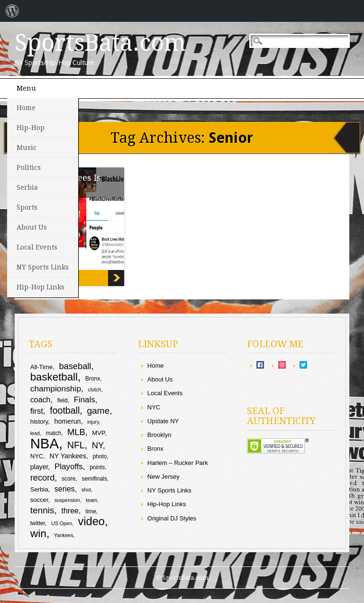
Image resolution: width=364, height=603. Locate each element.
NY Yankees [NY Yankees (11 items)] (68, 456)
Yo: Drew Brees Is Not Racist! (116, 278)
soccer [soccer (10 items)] (39, 500)
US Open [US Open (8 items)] (62, 523)
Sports (27, 207)
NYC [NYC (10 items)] (37, 456)
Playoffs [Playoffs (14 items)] (69, 467)
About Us (32, 227)
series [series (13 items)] (65, 489)
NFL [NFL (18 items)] (76, 445)
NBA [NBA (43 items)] (45, 443)
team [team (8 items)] (91, 500)
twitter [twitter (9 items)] (38, 523)
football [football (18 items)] (65, 410)
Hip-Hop (31, 128)
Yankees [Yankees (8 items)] (64, 535)
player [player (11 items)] (39, 467)
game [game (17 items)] (98, 411)
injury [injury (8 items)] (93, 422)
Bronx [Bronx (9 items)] (93, 379)
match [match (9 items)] (53, 433)
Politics (29, 167)
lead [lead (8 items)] (35, 433)
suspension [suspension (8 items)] (67, 500)
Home (26, 108)
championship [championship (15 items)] (56, 389)
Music (27, 148)
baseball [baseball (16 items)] (75, 366)
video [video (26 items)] (91, 521)
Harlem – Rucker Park (178, 463)
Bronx (155, 449)
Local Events (37, 247)
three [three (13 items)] (70, 510)
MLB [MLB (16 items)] (76, 432)
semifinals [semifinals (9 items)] (94, 479)
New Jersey (164, 477)
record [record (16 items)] (43, 478)
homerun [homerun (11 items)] (68, 421)
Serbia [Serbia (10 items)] (39, 489)
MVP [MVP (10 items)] (98, 433)
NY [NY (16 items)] (97, 445)
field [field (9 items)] (63, 400)
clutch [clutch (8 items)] (95, 390)
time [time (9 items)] (91, 511)
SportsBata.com (100, 43)
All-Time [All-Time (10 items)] (42, 367)
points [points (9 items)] (97, 467)
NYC (154, 407)
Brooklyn (159, 435)
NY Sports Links (43, 267)
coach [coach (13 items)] (41, 399)
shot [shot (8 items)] (86, 490)
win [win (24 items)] (38, 533)
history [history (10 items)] (39, 422)
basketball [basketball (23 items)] (54, 377)
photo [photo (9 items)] (100, 456)
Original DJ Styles (172, 518)
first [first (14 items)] (37, 411)
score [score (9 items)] (68, 479)
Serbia (27, 187)
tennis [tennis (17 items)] (42, 510)
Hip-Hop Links (41, 287)
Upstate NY (163, 421)
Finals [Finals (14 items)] (85, 400)
